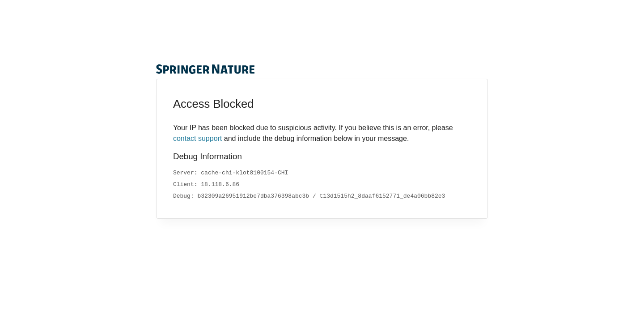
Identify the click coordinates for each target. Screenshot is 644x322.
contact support (197, 138)
